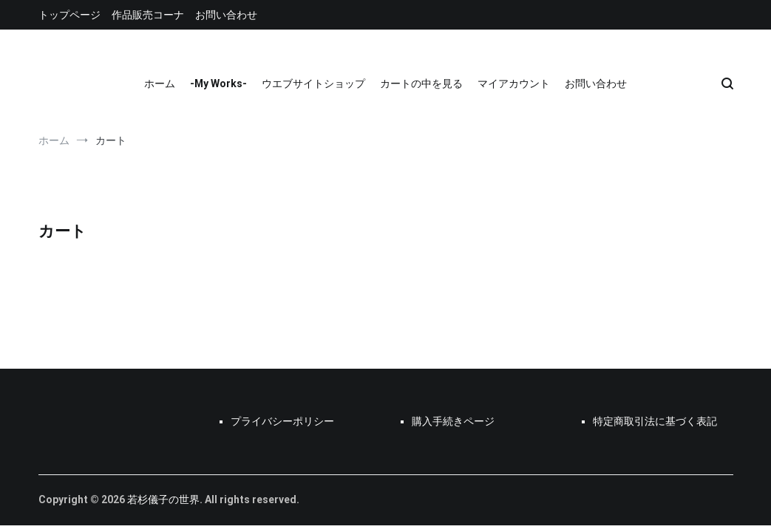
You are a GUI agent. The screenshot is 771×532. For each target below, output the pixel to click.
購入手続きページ (453, 421)
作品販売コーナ (148, 15)
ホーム (160, 83)
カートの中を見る (421, 83)
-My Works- (218, 83)
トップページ (69, 15)
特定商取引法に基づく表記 (655, 421)
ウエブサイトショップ (313, 83)
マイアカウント (514, 83)
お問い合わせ (226, 15)
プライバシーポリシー (282, 421)
